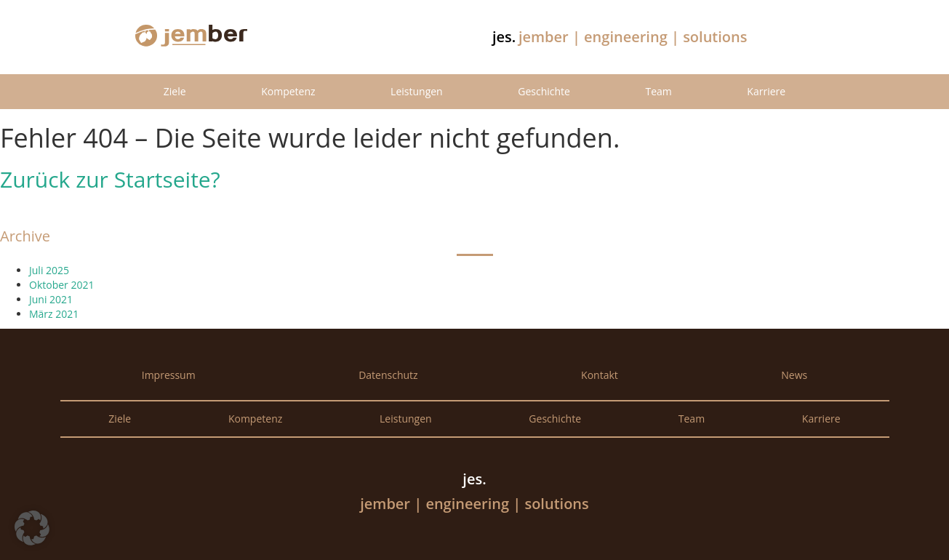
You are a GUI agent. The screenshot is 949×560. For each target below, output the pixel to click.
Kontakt (600, 375)
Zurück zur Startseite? (110, 179)
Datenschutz (388, 375)
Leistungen (417, 91)
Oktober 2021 (61, 285)
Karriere (766, 91)
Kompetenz (288, 91)
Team (658, 91)
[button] (32, 528)
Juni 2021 (51, 299)
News (794, 375)
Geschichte (544, 91)
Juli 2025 (49, 270)
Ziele (175, 91)
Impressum (169, 375)
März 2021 (54, 314)
